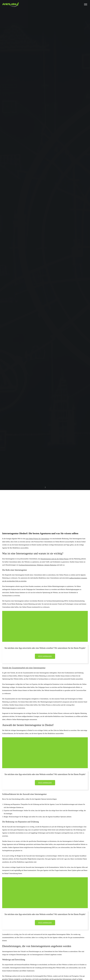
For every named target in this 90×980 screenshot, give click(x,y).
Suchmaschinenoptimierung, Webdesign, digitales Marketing (38, 565)
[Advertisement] (45, 507)
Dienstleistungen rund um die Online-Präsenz (55, 559)
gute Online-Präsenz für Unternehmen (37, 539)
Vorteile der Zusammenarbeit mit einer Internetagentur (24, 668)
